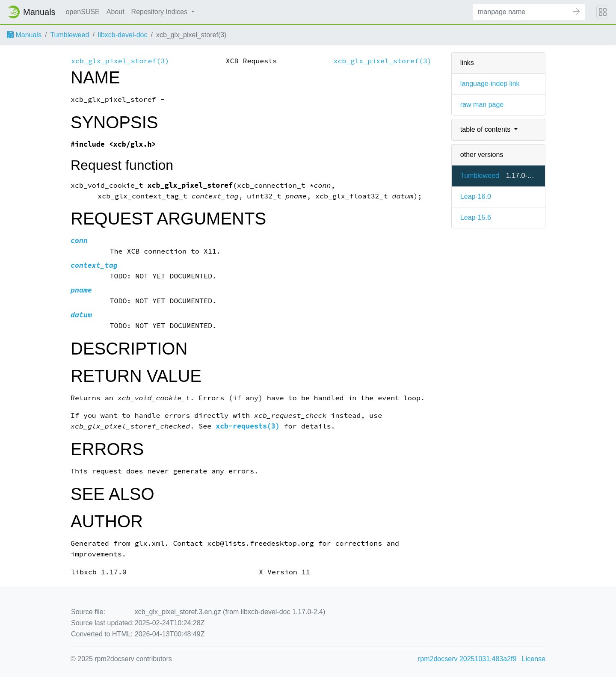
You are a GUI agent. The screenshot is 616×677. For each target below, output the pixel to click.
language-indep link (490, 84)
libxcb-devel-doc (123, 35)
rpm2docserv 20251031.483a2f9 (467, 659)
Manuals (24, 35)
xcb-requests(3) (248, 426)
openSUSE (83, 12)
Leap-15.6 (476, 217)
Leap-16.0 (476, 197)
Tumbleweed (70, 35)
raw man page (482, 105)
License (534, 659)
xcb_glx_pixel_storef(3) (120, 61)
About (115, 12)
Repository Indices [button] (160, 12)
